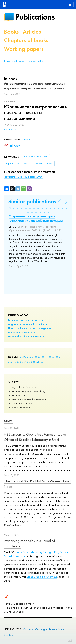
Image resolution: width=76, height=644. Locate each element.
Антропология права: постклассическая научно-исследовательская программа (35, 86)
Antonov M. (10, 130)
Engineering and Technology (29, 391)
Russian (26, 140)
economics (39, 320)
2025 (37, 357)
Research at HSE (36, 61)
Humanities (19, 395)
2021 (11, 362)
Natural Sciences (22, 403)
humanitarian (41, 324)
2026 (30, 357)
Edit (70, 640)
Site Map (9, 635)
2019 (25, 362)
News (8, 421)
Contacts (28, 629)
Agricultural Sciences (24, 387)
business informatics (20, 320)
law (34, 328)
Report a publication (15, 61)
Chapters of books (26, 40)
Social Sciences (21, 407)
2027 (23, 357)
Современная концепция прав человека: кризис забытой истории (36, 218)
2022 (58, 357)
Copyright (41, 629)
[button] (10, 208)
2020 (18, 362)
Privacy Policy (56, 629)
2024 (44, 357)
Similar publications (32, 201)
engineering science (20, 324)
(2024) (24, 177)
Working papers (24, 49)
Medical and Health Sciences (29, 399)
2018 (32, 362)
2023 (51, 357)
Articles (32, 32)
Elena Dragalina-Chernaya (42, 577)
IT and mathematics (19, 328)
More (40, 362)
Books (11, 32)
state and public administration (26, 336)
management (45, 328)
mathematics (16, 332)
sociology (30, 332)
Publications (35, 17)
